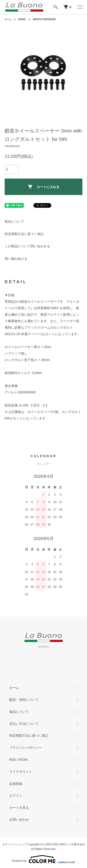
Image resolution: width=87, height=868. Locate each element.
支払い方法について (24, 724)
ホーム (8, 19)
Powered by (43, 859)
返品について (14, 221)
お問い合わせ (19, 820)
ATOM (23, 760)
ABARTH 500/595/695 (44, 19)
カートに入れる (43, 187)
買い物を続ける (16, 259)
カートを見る (19, 808)
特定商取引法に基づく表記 (24, 234)
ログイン (16, 796)
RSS (13, 760)
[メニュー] (80, 7)
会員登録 (16, 784)
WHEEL (22, 19)
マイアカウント (21, 772)
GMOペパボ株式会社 (72, 844)
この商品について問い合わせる (27, 246)
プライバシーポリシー (26, 748)
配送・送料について (24, 700)
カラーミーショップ (14, 844)
